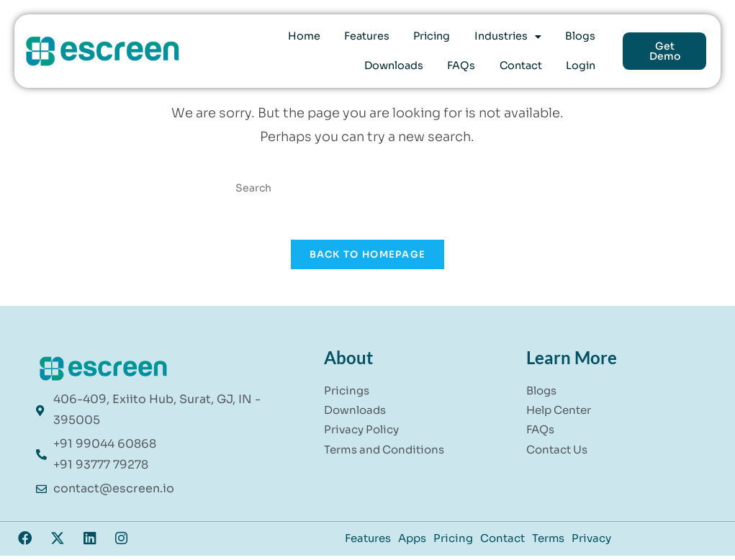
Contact (533, 63)
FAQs (482, 63)
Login (585, 63)
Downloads (570, 39)
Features (319, 39)
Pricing (377, 39)
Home (264, 39)
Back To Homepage (368, 260)
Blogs (510, 39)
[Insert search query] (367, 187)
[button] (445, 39)
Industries (445, 39)
